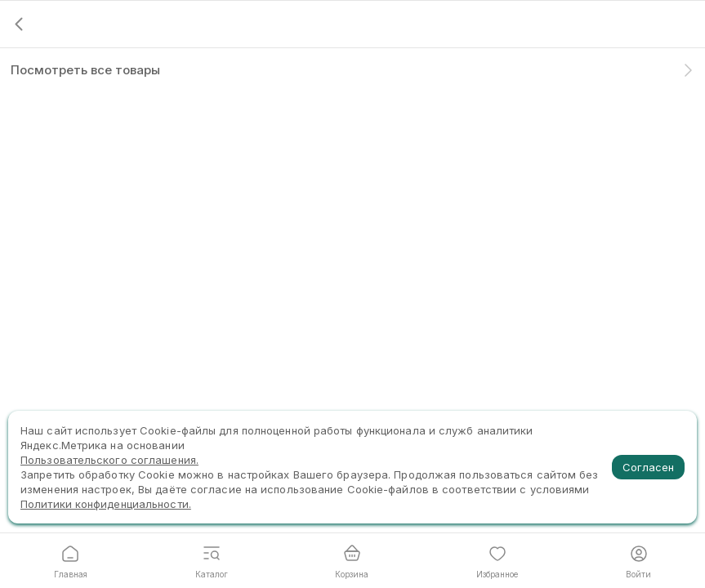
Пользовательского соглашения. (109, 460)
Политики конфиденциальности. (106, 504)
